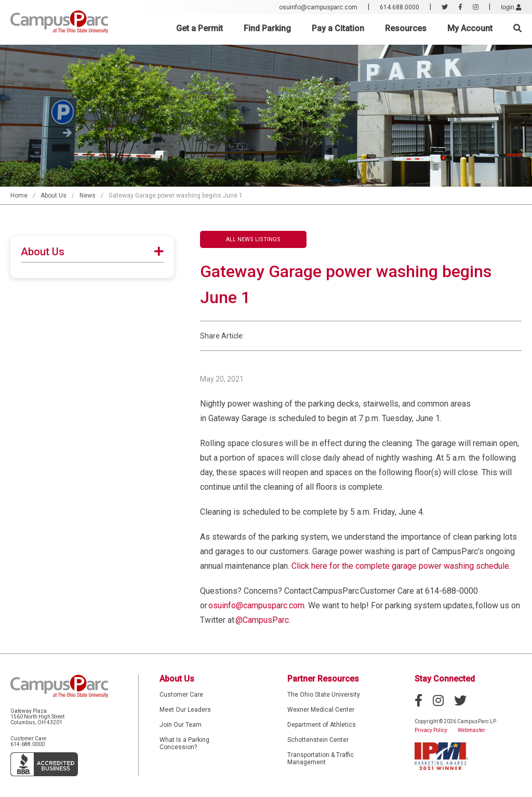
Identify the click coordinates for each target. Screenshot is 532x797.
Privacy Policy (431, 730)
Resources (406, 28)
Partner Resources (323, 679)
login (511, 7)
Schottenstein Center (318, 740)
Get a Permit (199, 28)
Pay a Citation (338, 28)
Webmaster (471, 730)
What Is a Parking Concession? (184, 743)
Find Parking (267, 28)
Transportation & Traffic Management (321, 759)
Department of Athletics (322, 725)
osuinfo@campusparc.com (318, 7)
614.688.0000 (400, 7)
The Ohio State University (324, 695)
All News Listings (253, 239)
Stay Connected (445, 679)
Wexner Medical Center (321, 710)
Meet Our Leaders (185, 710)
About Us (54, 195)
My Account (470, 28)
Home (19, 195)
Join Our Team (181, 725)
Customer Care (181, 695)
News (88, 195)
